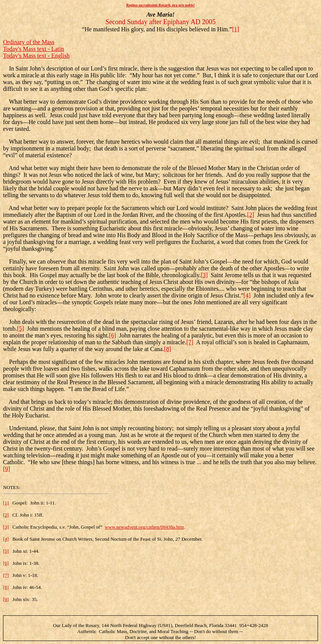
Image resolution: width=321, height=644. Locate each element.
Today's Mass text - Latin (34, 49)
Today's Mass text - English (36, 56)
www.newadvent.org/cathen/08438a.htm (144, 527)
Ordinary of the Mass (29, 42)
